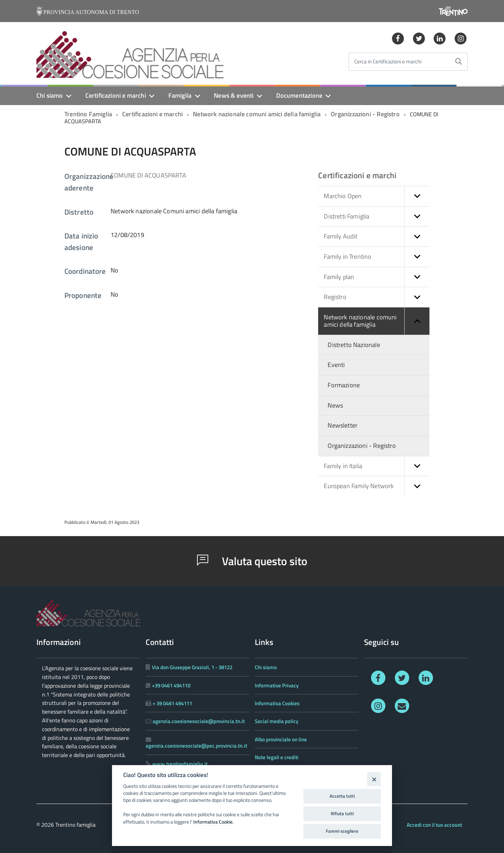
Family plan (377, 277)
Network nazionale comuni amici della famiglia (257, 114)
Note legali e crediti (277, 757)
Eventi (336, 365)
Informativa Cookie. (213, 822)
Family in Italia (377, 466)
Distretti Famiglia (377, 217)
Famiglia (180, 95)
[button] (417, 196)
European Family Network (377, 486)
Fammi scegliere (342, 831)
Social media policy (276, 721)
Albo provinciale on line (281, 739)
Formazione (344, 385)
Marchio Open (377, 196)
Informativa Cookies (277, 703)
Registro (377, 297)
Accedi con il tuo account (434, 825)
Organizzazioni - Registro (365, 114)
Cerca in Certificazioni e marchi (388, 62)
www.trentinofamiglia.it (180, 764)
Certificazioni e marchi (116, 95)
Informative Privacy (277, 685)
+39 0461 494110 (171, 685)
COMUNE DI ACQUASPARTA (148, 175)
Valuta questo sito (252, 561)
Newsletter (342, 425)
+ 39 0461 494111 (172, 703)
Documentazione (299, 95)
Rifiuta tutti (342, 813)
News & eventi (234, 95)
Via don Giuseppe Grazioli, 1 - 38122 (192, 667)
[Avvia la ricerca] (458, 62)
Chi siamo (50, 95)
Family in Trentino (377, 257)
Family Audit (377, 237)
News (335, 405)
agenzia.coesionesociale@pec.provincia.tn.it (196, 746)
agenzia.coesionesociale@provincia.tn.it (199, 721)
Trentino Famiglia (88, 114)
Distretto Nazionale (354, 345)
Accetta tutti (342, 796)
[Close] (374, 779)
